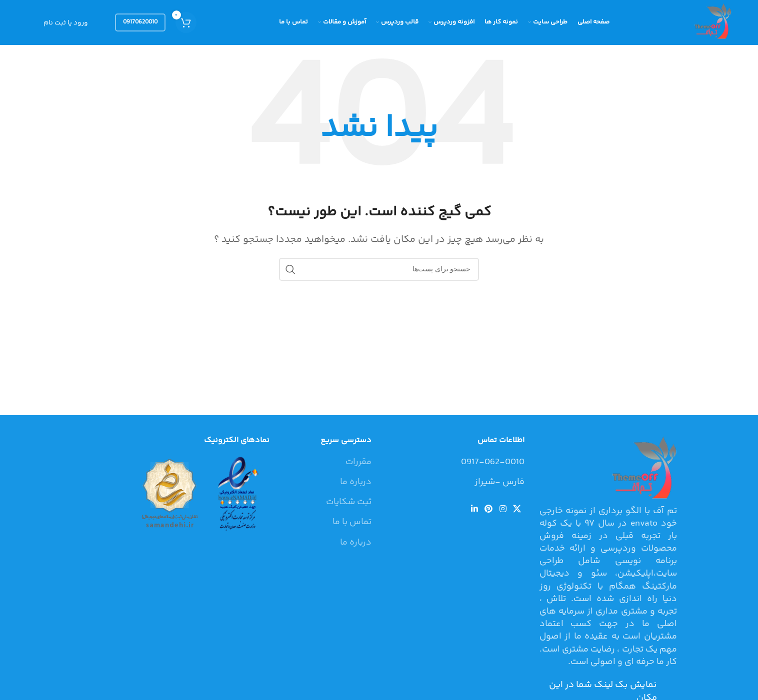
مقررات (358, 462)
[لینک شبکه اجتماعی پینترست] (489, 509)
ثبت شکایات (349, 502)
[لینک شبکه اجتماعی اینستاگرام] (503, 509)
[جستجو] (379, 269)
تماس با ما (352, 522)
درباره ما (356, 482)
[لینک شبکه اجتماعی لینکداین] (474, 509)
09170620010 (140, 22)
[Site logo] (711, 22)
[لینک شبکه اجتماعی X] (517, 509)
